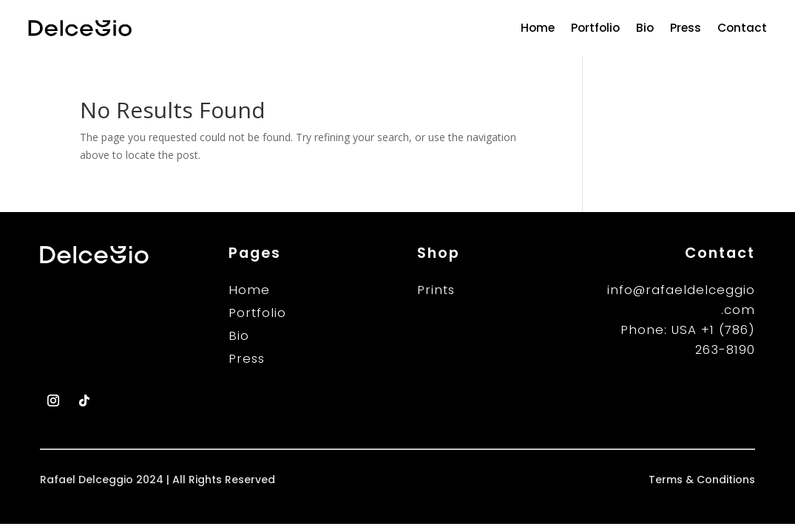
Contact (742, 28)
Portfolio (595, 28)
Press (686, 28)
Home (538, 28)
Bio (645, 28)
